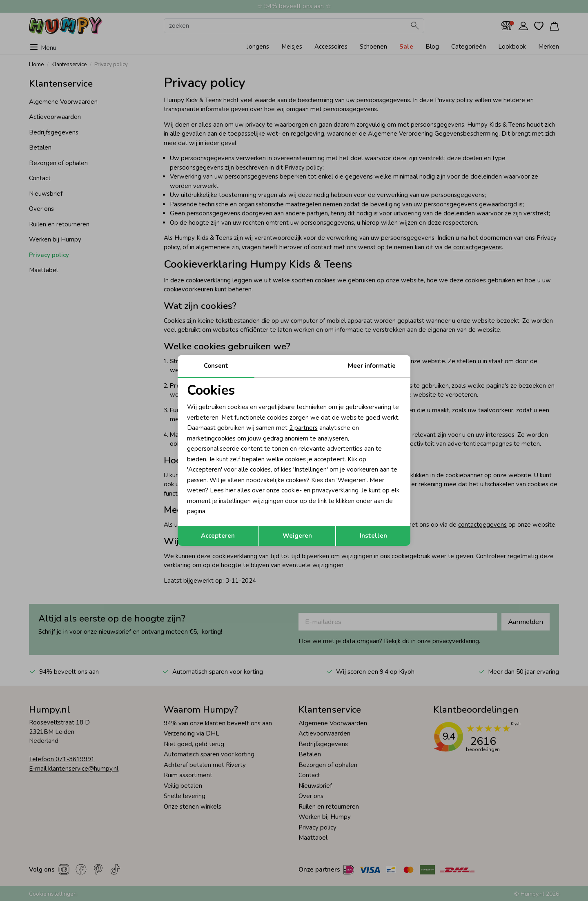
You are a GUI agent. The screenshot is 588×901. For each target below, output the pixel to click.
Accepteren (218, 536)
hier (231, 490)
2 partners (303, 428)
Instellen (373, 536)
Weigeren (297, 536)
